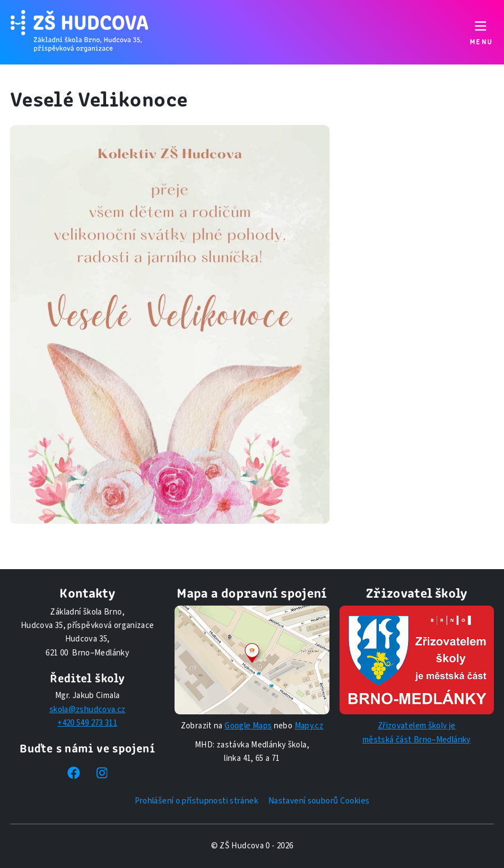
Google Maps (248, 726)
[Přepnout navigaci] (481, 32)
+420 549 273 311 (87, 723)
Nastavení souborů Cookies (319, 801)
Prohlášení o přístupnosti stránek (196, 801)
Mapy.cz (309, 726)
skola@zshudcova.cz (88, 710)
